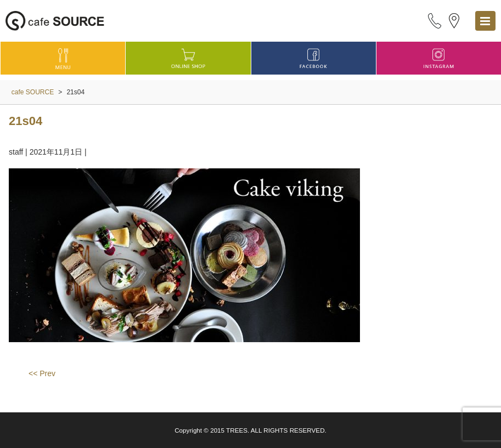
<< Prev (42, 373)
